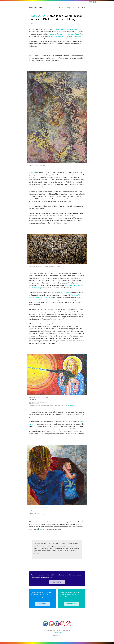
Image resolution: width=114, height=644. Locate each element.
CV (78, 8)
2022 (42, 16)
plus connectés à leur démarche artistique (64, 34)
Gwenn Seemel (36, 8)
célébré (78, 36)
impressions (70, 405)
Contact (82, 8)
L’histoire (33, 172)
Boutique (68, 8)
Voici (41, 529)
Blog (74, 8)
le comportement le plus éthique (60, 36)
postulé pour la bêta (62, 293)
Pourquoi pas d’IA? (57, 632)
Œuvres (62, 8)
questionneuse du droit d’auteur (68, 29)
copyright (49, 636)
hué (78, 39)
